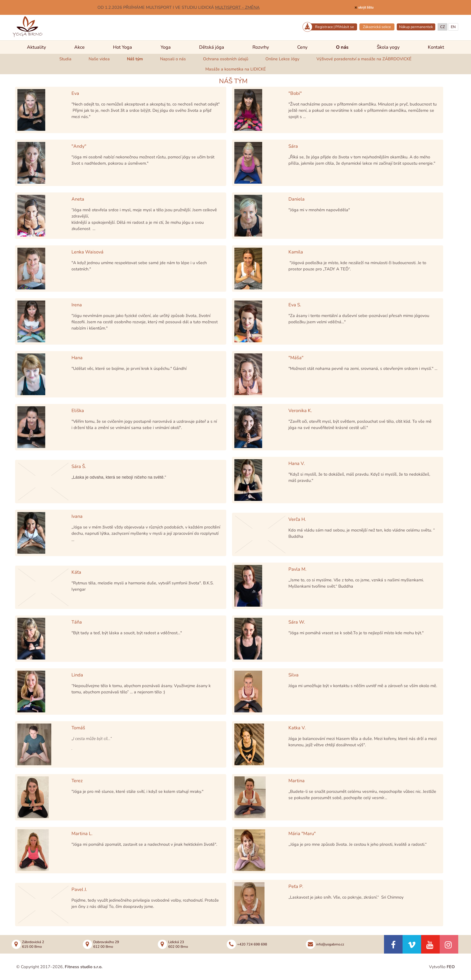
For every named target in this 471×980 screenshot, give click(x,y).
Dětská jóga (212, 47)
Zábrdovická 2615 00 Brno (33, 944)
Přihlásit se (345, 27)
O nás (342, 47)
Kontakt (436, 47)
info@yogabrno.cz (330, 944)
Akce (79, 47)
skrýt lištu (366, 7)
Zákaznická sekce (377, 27)
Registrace (324, 27)
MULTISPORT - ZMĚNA (237, 7)
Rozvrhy (261, 47)
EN (453, 27)
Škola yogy (388, 47)
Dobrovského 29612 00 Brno (106, 944)
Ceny (302, 47)
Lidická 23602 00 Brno (178, 944)
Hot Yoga (123, 47)
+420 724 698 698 (252, 944)
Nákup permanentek (416, 27)
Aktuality (36, 47)
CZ (442, 27)
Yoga (166, 47)
